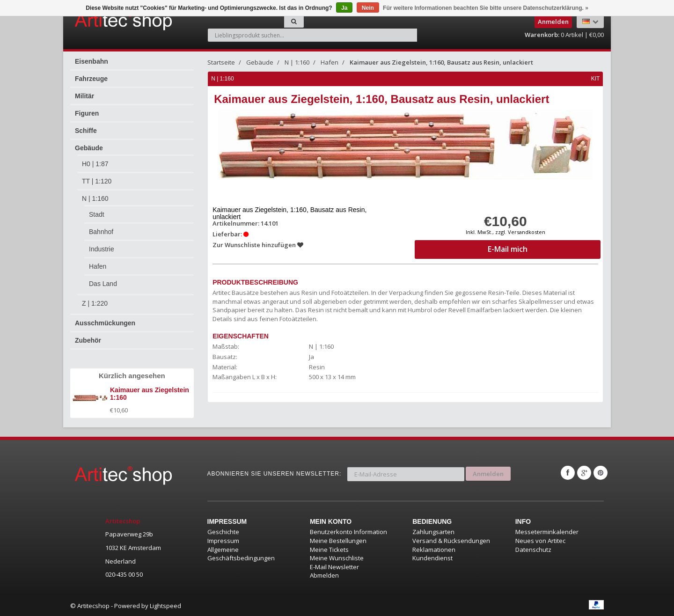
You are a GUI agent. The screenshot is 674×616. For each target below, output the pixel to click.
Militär (84, 96)
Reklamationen (434, 550)
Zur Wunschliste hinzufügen (258, 245)
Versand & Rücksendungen (451, 541)
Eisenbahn (92, 61)
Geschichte (223, 532)
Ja (344, 8)
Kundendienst (432, 558)
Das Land (103, 284)
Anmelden (488, 473)
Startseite (221, 62)
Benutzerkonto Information (348, 532)
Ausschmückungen (105, 323)
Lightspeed (165, 606)
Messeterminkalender (547, 532)
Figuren (87, 113)
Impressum (223, 541)
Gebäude (89, 148)
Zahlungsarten (433, 532)
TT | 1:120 (97, 181)
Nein (368, 8)
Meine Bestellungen (338, 541)
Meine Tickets (329, 550)
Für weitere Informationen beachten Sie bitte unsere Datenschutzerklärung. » (486, 8)
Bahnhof (101, 232)
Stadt (97, 214)
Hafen (98, 266)
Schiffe (86, 131)
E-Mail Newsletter (334, 567)
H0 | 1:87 (95, 164)
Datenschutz (533, 550)
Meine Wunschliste (337, 558)
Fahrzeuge (91, 79)
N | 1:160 (95, 198)
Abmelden (324, 575)
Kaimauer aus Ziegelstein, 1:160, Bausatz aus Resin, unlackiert (441, 62)
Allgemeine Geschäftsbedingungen (241, 554)
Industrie (102, 249)
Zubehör (88, 340)
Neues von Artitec (540, 541)
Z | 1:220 (95, 303)
